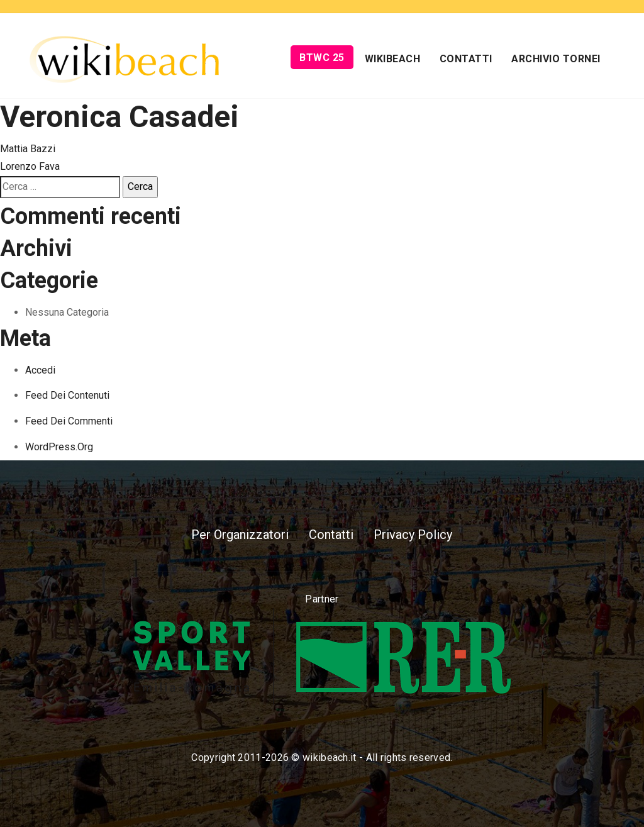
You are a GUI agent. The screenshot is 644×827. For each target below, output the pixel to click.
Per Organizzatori (240, 535)
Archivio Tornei (556, 59)
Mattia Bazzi (28, 149)
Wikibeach (393, 59)
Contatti (466, 59)
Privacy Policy (413, 535)
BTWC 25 (322, 58)
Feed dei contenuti (67, 395)
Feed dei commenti (69, 421)
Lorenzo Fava (30, 166)
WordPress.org (59, 447)
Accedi (40, 370)
